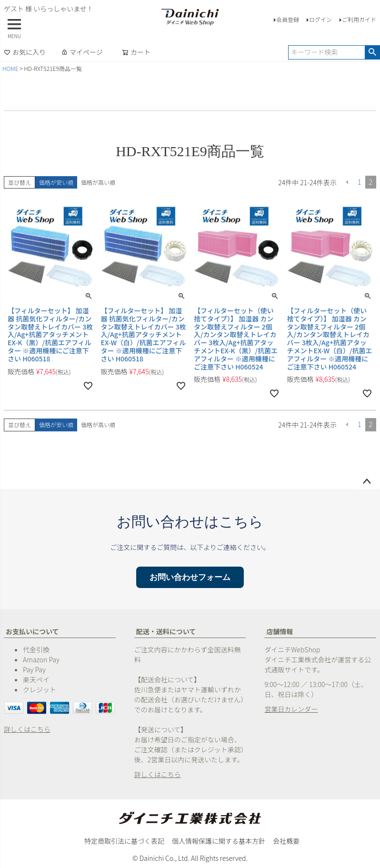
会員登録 (288, 19)
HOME (10, 68)
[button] (347, 183)
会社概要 (286, 841)
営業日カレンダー (291, 709)
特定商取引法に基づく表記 (124, 841)
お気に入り (25, 52)
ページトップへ (367, 482)
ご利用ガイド (359, 19)
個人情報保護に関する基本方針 (219, 841)
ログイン (320, 19)
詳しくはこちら (27, 729)
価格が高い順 (98, 182)
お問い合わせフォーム (190, 577)
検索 (372, 52)
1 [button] (360, 182)
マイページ (82, 52)
